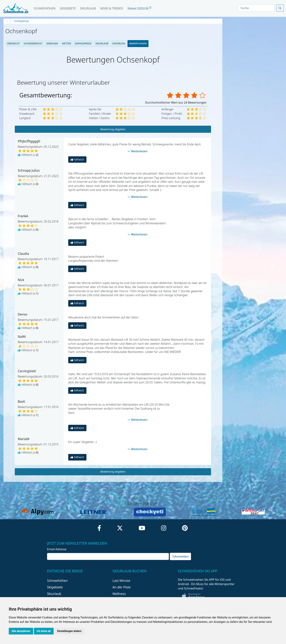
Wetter (66, 43)
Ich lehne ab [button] (44, 631)
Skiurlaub (88, 8)
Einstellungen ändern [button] (69, 631)
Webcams (52, 43)
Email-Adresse (57, 549)
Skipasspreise (83, 43)
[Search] (256, 8)
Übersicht (13, 43)
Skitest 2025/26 (139, 8)
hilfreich (77, 159)
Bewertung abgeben (113, 129)
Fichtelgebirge (21, 21)
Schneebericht (33, 43)
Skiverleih (119, 43)
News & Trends (112, 8)
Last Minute (121, 581)
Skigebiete (68, 8)
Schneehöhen (45, 8)
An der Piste (122, 587)
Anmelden (180, 556)
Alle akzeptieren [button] (21, 631)
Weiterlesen (138, 151)
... (7, 21)
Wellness (119, 594)
